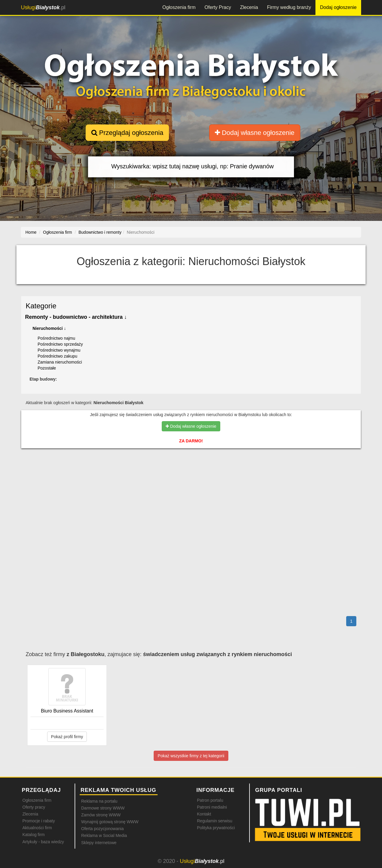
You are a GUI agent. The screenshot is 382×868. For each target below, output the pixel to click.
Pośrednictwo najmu (56, 338)
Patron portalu (210, 800)
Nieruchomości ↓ (49, 328)
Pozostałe (47, 368)
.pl (43, 7)
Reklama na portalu (99, 801)
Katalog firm (34, 835)
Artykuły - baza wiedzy (43, 842)
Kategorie (41, 306)
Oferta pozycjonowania (102, 829)
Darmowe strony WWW (103, 808)
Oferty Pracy (218, 7)
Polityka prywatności (216, 828)
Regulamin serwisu (215, 821)
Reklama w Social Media (104, 835)
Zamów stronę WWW (101, 815)
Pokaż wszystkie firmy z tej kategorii (191, 756)
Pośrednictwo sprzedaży (60, 344)
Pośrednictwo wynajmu (59, 350)
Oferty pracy (34, 807)
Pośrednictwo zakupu (57, 356)
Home (31, 232)
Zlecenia (249, 7)
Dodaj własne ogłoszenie (255, 133)
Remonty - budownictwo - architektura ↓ (76, 317)
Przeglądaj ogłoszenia (127, 133)
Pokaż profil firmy (67, 737)
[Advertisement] (191, 479)
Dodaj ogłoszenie (338, 7)
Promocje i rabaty (39, 821)
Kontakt (204, 814)
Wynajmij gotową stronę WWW (110, 822)
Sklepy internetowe (99, 843)
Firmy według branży (289, 7)
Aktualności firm (37, 828)
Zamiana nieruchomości (60, 362)
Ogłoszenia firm (179, 7)
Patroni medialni (212, 807)
